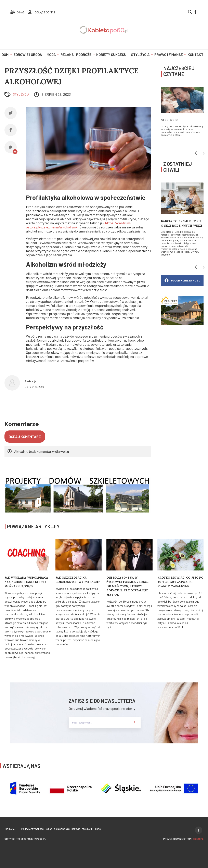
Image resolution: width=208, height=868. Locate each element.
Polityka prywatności (33, 829)
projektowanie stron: (183, 839)
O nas (49, 829)
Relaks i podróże (76, 54)
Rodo (98, 829)
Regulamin (88, 829)
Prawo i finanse (169, 54)
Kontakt (196, 54)
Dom (5, 54)
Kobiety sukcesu (111, 54)
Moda (51, 54)
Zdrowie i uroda (28, 54)
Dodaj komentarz (25, 437)
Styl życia (140, 54)
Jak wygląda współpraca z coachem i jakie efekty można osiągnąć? (26, 582)
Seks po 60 (170, 120)
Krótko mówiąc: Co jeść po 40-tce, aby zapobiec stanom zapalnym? (180, 582)
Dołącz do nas (62, 829)
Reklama (10, 829)
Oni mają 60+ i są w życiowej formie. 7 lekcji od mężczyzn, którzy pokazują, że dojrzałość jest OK (128, 586)
